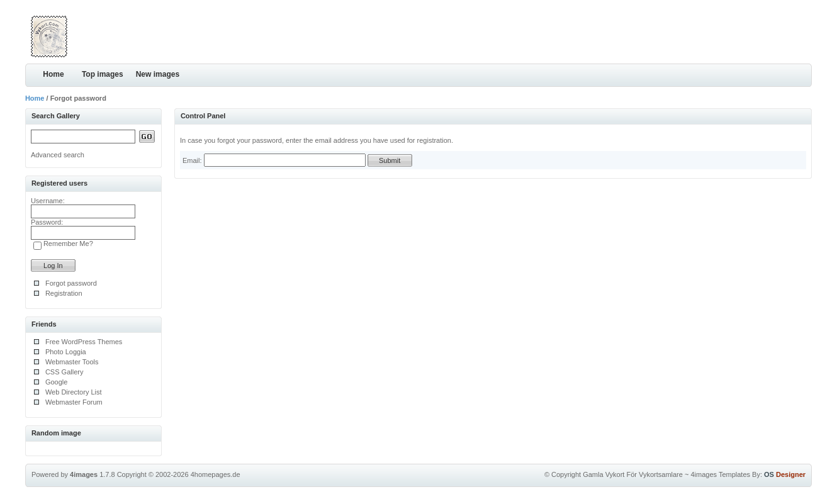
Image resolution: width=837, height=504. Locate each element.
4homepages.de (216, 474)
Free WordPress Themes (84, 342)
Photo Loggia (66, 352)
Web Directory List (74, 392)
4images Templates (720, 474)
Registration (64, 293)
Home (53, 74)
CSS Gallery (65, 372)
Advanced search (58, 155)
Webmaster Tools (72, 362)
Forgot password (71, 283)
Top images (103, 74)
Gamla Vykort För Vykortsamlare (633, 474)
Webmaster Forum (74, 402)
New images (158, 74)
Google (56, 382)
